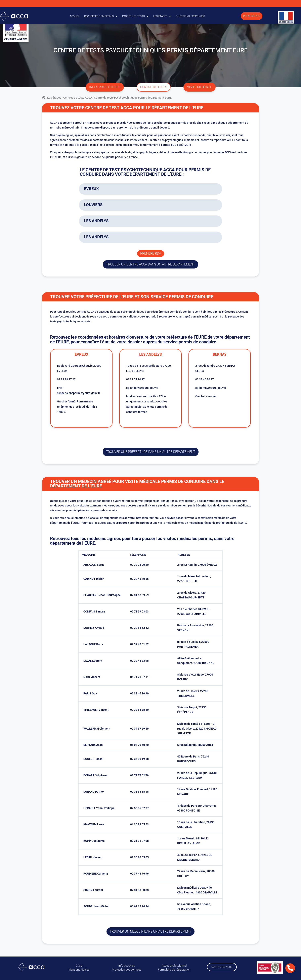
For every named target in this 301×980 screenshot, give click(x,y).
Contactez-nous (222, 967)
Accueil (75, 16)
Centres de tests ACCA (78, 98)
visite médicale (200, 87)
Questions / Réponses (190, 16)
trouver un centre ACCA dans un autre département (150, 264)
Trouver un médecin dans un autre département (150, 932)
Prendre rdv (151, 254)
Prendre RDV (252, 16)
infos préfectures (105, 87)
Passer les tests (134, 16)
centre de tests (154, 87)
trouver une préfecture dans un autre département (151, 452)
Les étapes (160, 16)
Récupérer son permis (99, 16)
